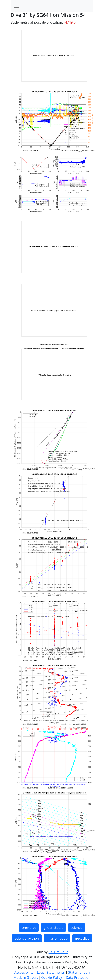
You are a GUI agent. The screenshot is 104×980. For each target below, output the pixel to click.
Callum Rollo (58, 952)
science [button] (77, 928)
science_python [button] (27, 938)
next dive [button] (82, 938)
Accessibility (24, 972)
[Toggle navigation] (17, 6)
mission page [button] (57, 938)
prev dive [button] (29, 928)
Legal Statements (51, 972)
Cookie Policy (52, 977)
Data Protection (78, 977)
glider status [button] (53, 928)
